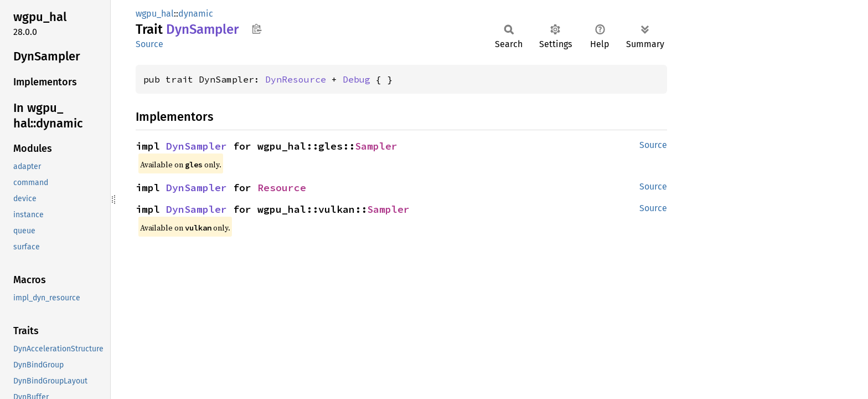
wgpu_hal (155, 14)
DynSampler (197, 146)
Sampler (376, 146)
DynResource (296, 79)
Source (149, 44)
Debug (356, 79)
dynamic (196, 14)
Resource (282, 188)
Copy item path (257, 29)
